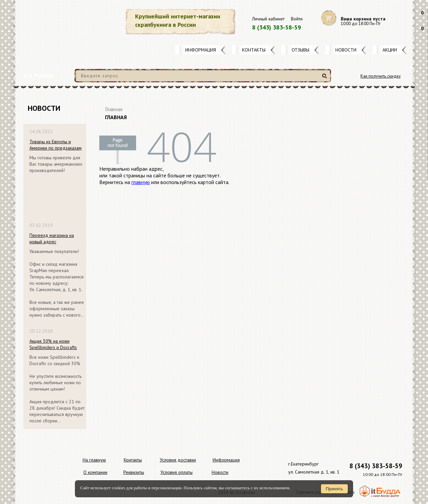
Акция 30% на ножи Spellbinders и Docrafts (53, 344)
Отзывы (300, 50)
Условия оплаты (177, 472)
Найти (326, 78)
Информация (201, 50)
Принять (334, 489)
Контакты (254, 50)
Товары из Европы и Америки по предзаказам (56, 145)
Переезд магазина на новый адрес (52, 238)
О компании (95, 472)
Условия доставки (178, 460)
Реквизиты (134, 472)
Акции (390, 50)
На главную (94, 460)
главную (141, 182)
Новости (346, 50)
